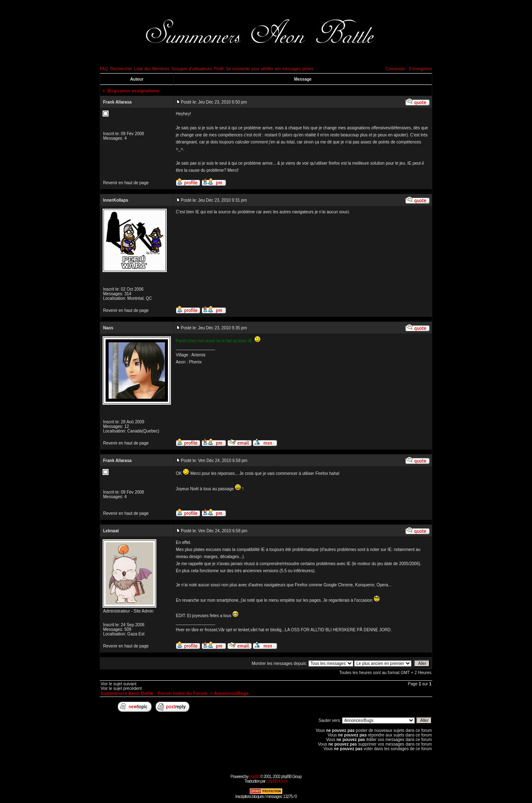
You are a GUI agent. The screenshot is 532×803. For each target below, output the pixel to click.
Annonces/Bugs (232, 693)
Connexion (395, 69)
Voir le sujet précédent (121, 688)
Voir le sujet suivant (118, 684)
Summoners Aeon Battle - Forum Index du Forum (154, 693)
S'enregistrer (421, 69)
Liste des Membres (152, 69)
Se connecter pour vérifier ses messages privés (270, 69)
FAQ (104, 69)
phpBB (254, 777)
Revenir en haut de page (126, 183)
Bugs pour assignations (134, 91)
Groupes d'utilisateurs (192, 69)
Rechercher (121, 69)
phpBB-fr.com (277, 781)
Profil (219, 69)
